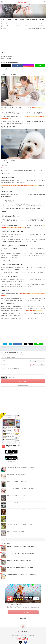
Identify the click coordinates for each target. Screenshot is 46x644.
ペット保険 (26, 621)
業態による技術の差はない (6, 58)
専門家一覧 (14, 636)
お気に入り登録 (42, 29)
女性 (34, 365)
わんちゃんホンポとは (13, 634)
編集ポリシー (20, 634)
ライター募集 (34, 634)
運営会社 (26, 636)
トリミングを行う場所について (7, 55)
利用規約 (25, 634)
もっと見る (23, 540)
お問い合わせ (29, 634)
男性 (42, 365)
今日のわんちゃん (21, 621)
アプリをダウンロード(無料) (23, 612)
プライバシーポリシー (20, 636)
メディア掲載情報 (31, 636)
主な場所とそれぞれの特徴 (6, 57)
